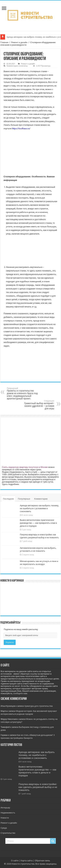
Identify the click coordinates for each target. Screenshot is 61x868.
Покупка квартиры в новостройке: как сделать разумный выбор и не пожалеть (38, 787)
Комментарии (41, 499)
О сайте (15, 861)
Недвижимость (8, 813)
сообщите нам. (20, 693)
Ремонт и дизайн (19, 42)
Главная (4, 42)
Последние (8, 499)
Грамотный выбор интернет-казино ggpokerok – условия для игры (37, 405)
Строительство (8, 833)
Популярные (24, 499)
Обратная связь (42, 861)
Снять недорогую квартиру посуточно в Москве (25, 467)
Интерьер (5, 808)
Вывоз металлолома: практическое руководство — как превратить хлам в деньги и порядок (38, 523)
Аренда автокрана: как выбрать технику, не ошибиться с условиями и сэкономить (39, 508)
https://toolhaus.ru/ (21, 129)
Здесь (5, 484)
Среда (4, 828)
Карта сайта (27, 861)
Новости (5, 818)
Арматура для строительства (38, 706)
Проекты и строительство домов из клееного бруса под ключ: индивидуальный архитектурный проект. (24, 394)
